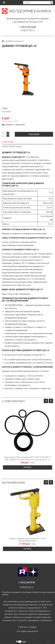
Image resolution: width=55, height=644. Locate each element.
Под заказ (34, 134)
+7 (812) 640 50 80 (28, 27)
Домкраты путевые (14, 41)
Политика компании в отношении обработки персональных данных (28, 593)
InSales (33, 627)
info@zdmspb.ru (28, 30)
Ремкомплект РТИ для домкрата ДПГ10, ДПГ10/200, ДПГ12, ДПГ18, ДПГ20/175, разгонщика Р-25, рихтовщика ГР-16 (28, 458)
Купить (28, 467)
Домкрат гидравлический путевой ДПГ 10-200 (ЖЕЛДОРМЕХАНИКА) (27, 540)
